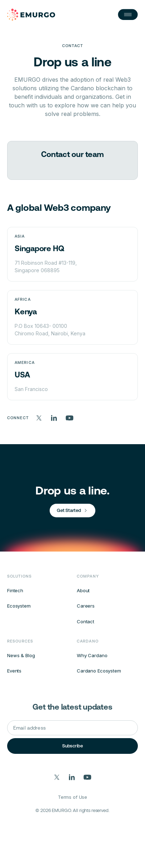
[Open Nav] (128, 15)
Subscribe (72, 746)
